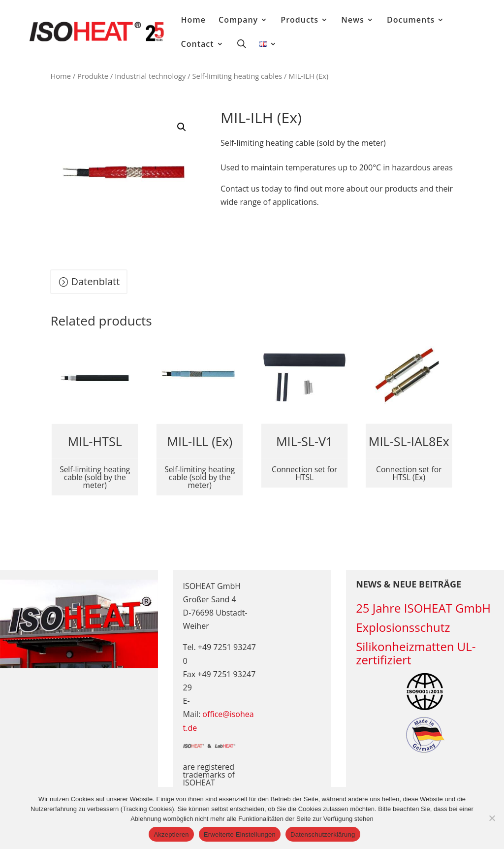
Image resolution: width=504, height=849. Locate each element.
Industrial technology (150, 76)
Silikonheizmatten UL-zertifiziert (416, 653)
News (353, 21)
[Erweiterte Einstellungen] (492, 818)
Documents (411, 21)
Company (238, 21)
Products (299, 21)
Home (193, 21)
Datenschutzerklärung (323, 834)
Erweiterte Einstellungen (240, 834)
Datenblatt (95, 281)
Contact (198, 45)
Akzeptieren (171, 834)
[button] (182, 127)
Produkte (93, 76)
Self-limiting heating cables (237, 76)
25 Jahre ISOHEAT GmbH (423, 608)
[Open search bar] (242, 43)
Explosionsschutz (403, 627)
